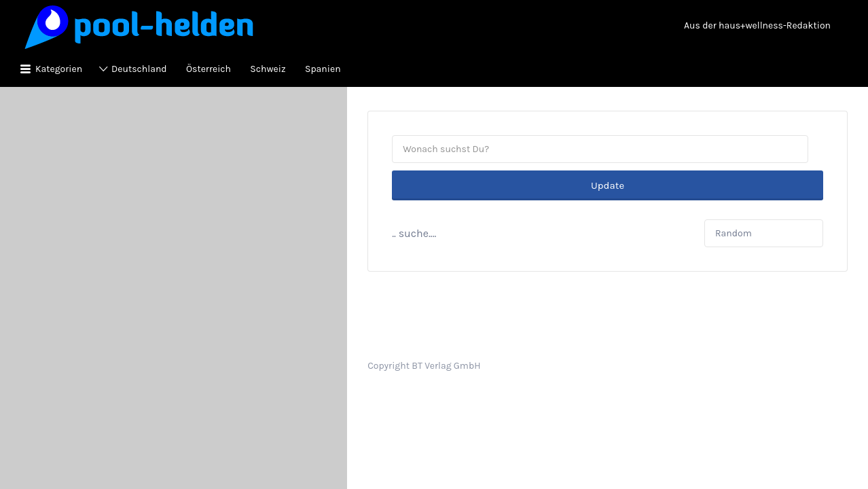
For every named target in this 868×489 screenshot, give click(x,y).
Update (608, 149)
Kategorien (59, 69)
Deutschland (139, 69)
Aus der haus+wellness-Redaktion (757, 25)
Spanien (323, 69)
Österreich (209, 69)
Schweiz (268, 69)
